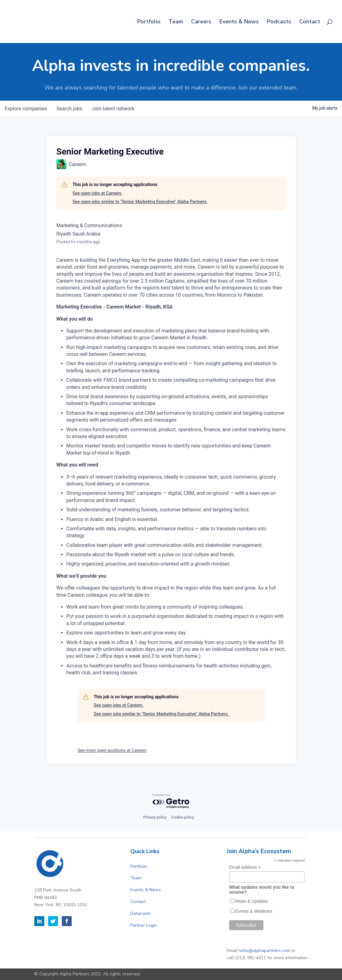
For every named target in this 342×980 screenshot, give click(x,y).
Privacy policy (155, 817)
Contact (310, 22)
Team (176, 22)
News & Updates (252, 901)
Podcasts (279, 22)
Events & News (239, 22)
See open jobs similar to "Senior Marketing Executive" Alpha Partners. (140, 202)
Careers (201, 22)
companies (26, 109)
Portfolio (149, 22)
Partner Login (144, 925)
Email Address (245, 867)
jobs (70, 109)
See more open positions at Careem (112, 750)
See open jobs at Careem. (98, 193)
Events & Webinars (254, 911)
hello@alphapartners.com (264, 951)
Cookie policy (183, 817)
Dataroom (140, 913)
